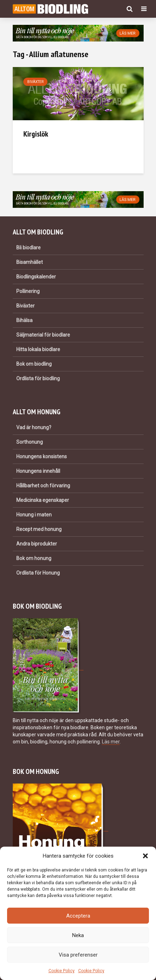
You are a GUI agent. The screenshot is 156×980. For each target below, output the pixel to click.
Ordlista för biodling (38, 378)
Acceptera (78, 916)
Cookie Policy (62, 971)
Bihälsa (24, 320)
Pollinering (28, 291)
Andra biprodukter (37, 544)
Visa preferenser (78, 955)
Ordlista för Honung (38, 573)
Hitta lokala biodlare (38, 349)
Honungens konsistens (42, 456)
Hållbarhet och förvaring (43, 486)
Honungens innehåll (38, 471)
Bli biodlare (28, 248)
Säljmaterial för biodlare (43, 335)
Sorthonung (30, 442)
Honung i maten (34, 515)
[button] (145, 856)
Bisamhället (30, 262)
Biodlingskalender (36, 277)
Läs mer (111, 742)
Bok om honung (34, 558)
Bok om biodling (34, 364)
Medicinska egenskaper (43, 500)
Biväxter (35, 82)
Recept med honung (39, 529)
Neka (78, 935)
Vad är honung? (34, 427)
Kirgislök (36, 134)
